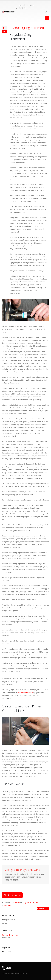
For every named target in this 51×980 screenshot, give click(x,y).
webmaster (16, 903)
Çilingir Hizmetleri (28, 903)
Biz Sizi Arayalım (12, 895)
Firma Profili (20, 5)
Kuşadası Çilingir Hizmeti (26, 28)
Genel (37, 903)
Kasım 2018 (7, 952)
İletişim (31, 5)
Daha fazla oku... (43, 908)
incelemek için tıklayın (25, 693)
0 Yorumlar (8, 905)
